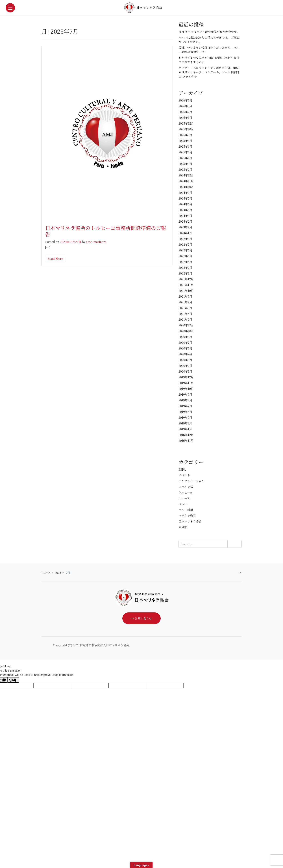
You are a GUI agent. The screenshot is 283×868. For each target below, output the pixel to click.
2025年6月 (185, 146)
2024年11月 (186, 181)
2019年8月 (185, 400)
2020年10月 (186, 331)
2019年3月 (185, 423)
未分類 (183, 527)
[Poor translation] (13, 680)
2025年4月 (185, 158)
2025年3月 (185, 164)
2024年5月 (185, 210)
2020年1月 (185, 371)
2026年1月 (185, 118)
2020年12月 (186, 325)
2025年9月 (185, 135)
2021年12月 (186, 279)
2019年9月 (185, 394)
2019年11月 (186, 383)
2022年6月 (185, 250)
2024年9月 (185, 193)
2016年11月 (186, 441)
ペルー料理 (186, 510)
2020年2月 (185, 366)
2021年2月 (185, 319)
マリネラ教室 (187, 516)
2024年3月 (185, 216)
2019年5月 (185, 418)
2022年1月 (185, 273)
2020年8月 (185, 337)
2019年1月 (185, 429)
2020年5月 (185, 348)
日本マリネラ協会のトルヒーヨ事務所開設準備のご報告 (106, 231)
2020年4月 (185, 354)
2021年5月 (185, 314)
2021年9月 (185, 296)
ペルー (183, 504)
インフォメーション (191, 481)
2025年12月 (186, 123)
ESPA (182, 469)
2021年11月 (186, 285)
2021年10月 (186, 291)
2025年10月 (186, 129)
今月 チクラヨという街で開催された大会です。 (209, 32)
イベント (184, 475)
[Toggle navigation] (10, 8)
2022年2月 (185, 268)
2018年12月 (186, 435)
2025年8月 (185, 141)
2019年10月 (186, 389)
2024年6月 (185, 204)
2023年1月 (185, 233)
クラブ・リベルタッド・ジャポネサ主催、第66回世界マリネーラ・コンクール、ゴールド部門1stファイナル (209, 72)
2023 (58, 573)
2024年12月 (186, 175)
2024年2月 (185, 221)
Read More (55, 259)
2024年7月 (185, 198)
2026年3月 (185, 106)
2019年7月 (185, 406)
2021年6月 (185, 308)
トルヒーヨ (186, 492)
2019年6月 (185, 412)
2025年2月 (185, 170)
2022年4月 (185, 262)
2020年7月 (185, 343)
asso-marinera (96, 242)
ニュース (184, 498)
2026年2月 (185, 112)
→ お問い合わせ (141, 618)
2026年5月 (185, 100)
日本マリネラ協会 (143, 8)
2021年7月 (185, 302)
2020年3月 (185, 360)
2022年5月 (185, 256)
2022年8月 (185, 239)
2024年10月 (186, 187)
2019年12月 (186, 377)
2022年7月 (185, 244)
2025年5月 (185, 152)
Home (46, 573)
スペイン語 (186, 487)
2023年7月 (185, 227)
